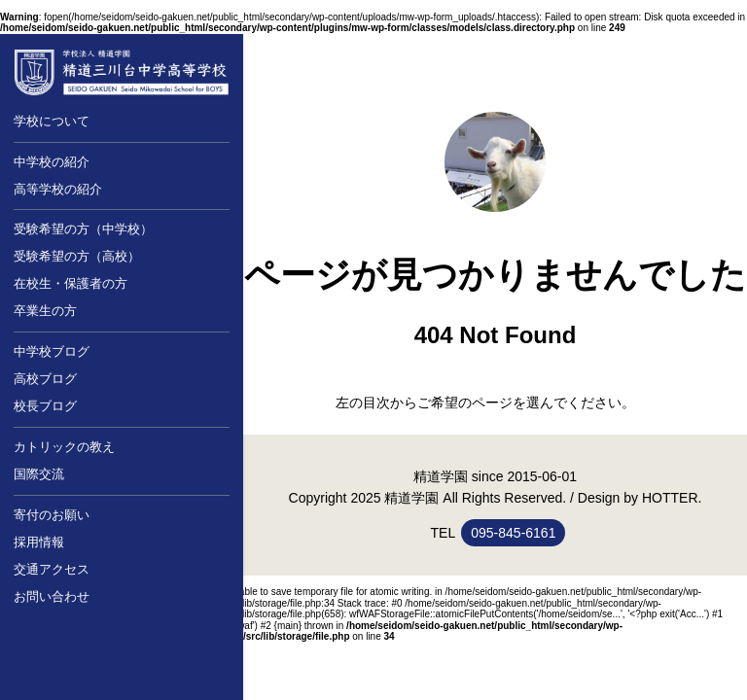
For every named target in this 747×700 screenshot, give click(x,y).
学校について (52, 121)
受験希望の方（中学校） (83, 229)
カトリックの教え (64, 447)
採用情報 (39, 542)
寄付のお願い (52, 515)
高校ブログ (45, 379)
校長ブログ (45, 406)
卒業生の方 (45, 311)
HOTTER (670, 498)
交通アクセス (52, 569)
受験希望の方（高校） (77, 256)
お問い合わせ (52, 596)
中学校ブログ (52, 351)
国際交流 (39, 474)
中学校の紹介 (52, 162)
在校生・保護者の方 (71, 283)
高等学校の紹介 (58, 189)
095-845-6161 (513, 533)
